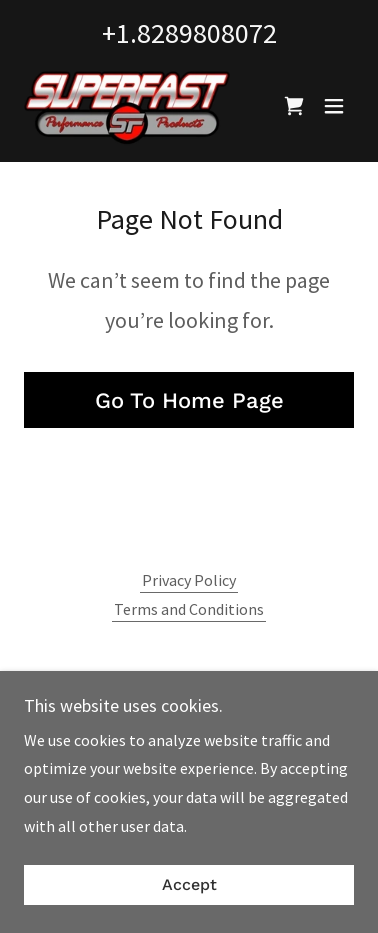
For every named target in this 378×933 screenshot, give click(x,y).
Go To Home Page (189, 400)
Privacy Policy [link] (189, 580)
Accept (189, 885)
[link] (127, 106)
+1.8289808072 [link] (189, 33)
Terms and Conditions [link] (189, 609)
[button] (334, 106)
